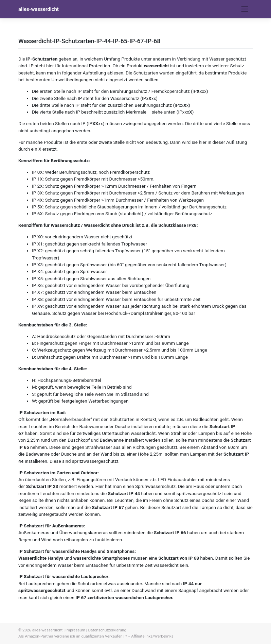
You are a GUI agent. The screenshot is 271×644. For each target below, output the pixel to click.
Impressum (75, 630)
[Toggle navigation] (245, 9)
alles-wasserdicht (39, 9)
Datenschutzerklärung (107, 630)
